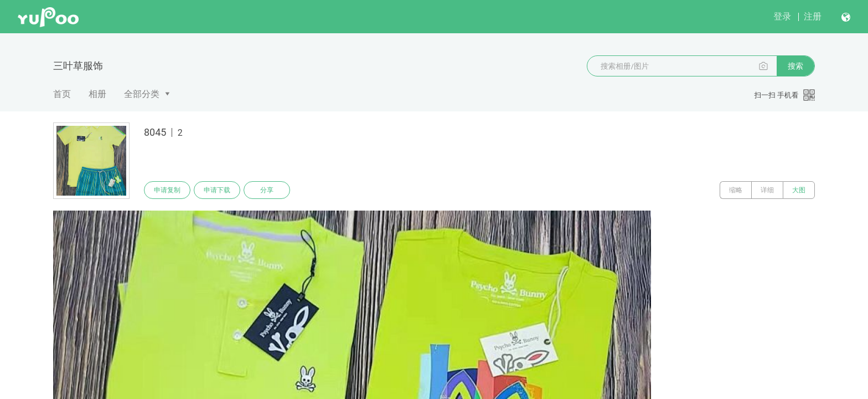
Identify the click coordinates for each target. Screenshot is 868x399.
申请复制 (167, 190)
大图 (799, 190)
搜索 (795, 66)
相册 (97, 94)
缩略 (736, 190)
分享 (267, 190)
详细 (767, 190)
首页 (62, 94)
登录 (782, 16)
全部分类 (142, 94)
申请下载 (217, 190)
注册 (813, 16)
